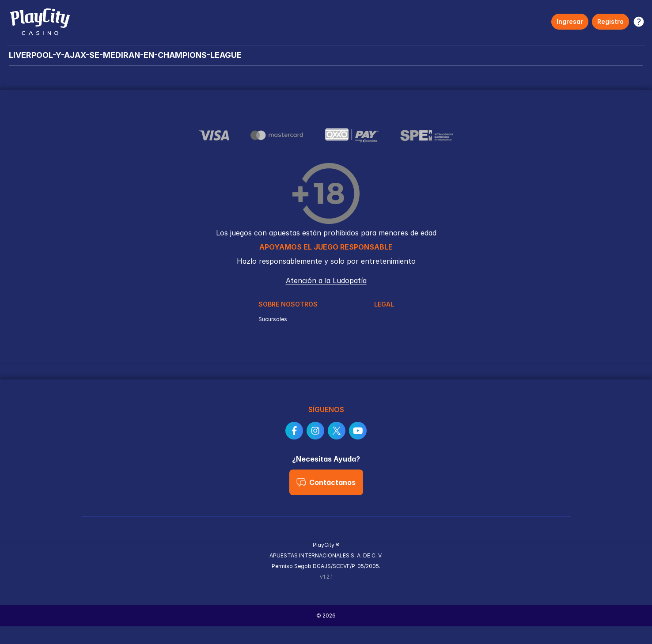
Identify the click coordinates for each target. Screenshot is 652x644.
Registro (610, 21)
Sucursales (273, 319)
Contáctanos (326, 482)
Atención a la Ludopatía (326, 280)
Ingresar (570, 21)
